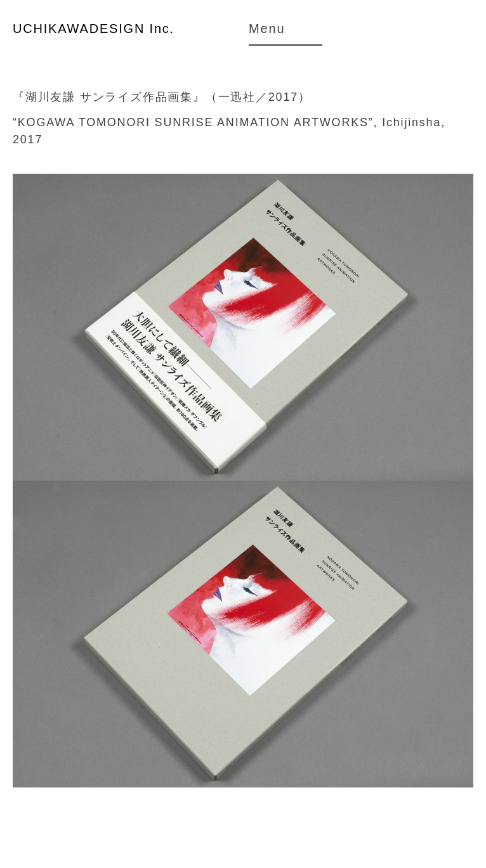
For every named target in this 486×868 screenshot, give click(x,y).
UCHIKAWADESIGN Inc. (94, 29)
